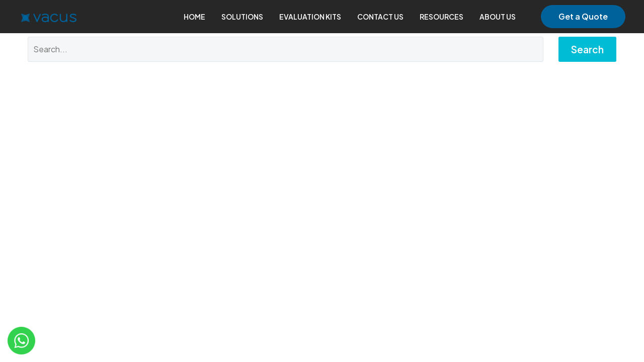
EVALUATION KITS (310, 17)
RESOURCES (441, 17)
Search (587, 49)
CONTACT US (380, 17)
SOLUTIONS (242, 17)
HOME (194, 17)
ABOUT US (498, 17)
